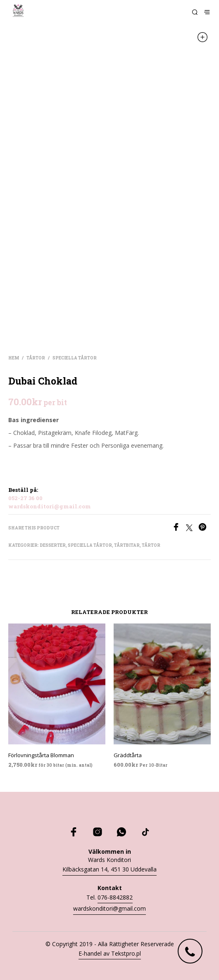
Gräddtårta (128, 755)
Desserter (53, 545)
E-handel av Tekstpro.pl (110, 953)
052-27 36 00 (25, 498)
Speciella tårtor (75, 358)
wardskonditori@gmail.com (50, 506)
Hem (14, 358)
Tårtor (36, 358)
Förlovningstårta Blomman (41, 755)
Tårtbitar (127, 545)
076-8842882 (115, 897)
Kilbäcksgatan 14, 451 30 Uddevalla (109, 869)
